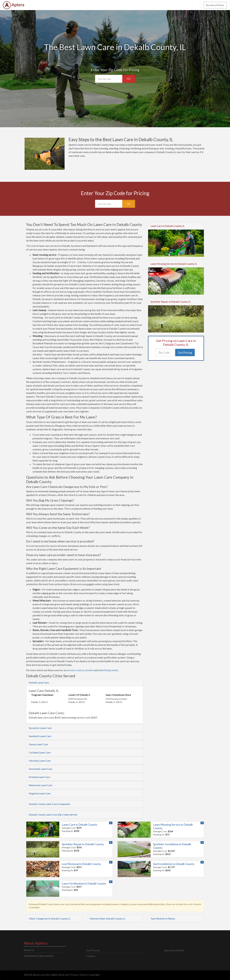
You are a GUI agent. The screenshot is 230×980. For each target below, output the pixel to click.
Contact (91, 956)
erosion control (75, 670)
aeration (89, 670)
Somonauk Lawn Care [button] (40, 769)
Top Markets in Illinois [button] (163, 918)
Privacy (74, 975)
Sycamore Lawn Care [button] (40, 728)
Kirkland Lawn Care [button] (39, 777)
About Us (29, 950)
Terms (83, 975)
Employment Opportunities (39, 956)
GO (129, 79)
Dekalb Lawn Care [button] (39, 682)
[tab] (85, 683)
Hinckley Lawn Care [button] (40, 761)
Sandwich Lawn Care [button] (40, 736)
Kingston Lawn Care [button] (40, 793)
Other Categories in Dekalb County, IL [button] (50, 918)
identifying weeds (108, 670)
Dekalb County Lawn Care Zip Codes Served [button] (53, 815)
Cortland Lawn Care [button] (40, 752)
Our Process (93, 950)
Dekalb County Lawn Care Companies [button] (49, 804)
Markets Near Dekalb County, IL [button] (107, 918)
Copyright (94, 975)
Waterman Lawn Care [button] (40, 785)
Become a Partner (215, 5)
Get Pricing (185, 352)
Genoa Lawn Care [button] (38, 744)
